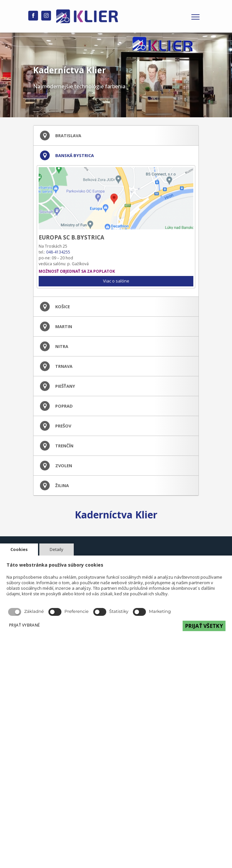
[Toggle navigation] (195, 16)
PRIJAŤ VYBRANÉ (24, 625)
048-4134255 (58, 252)
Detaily (57, 549)
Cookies (19, 549)
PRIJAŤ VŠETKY (204, 626)
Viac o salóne (116, 281)
